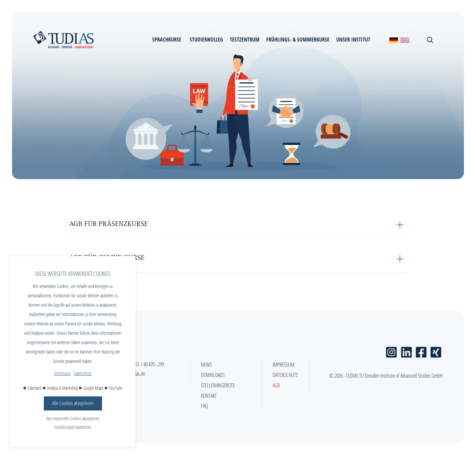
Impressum (62, 373)
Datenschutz (83, 373)
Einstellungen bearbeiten (73, 427)
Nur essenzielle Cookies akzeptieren (73, 418)
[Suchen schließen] (429, 40)
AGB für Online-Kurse (107, 258)
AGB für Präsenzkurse (109, 225)
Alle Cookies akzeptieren (73, 403)
